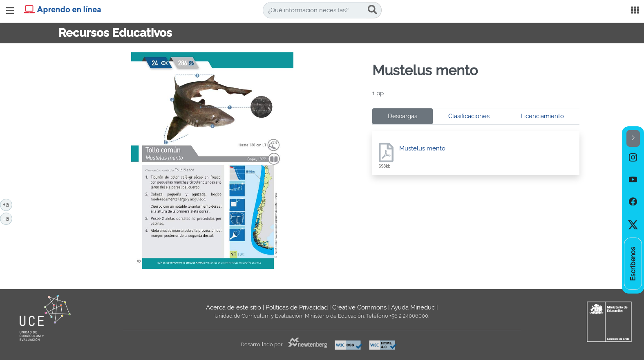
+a (8, 204)
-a (8, 218)
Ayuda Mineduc (413, 307)
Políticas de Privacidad (297, 307)
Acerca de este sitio (234, 307)
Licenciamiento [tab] (542, 116)
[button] (633, 138)
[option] (633, 158)
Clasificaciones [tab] (469, 116)
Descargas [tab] (402, 116)
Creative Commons (359, 307)
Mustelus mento (422, 148)
